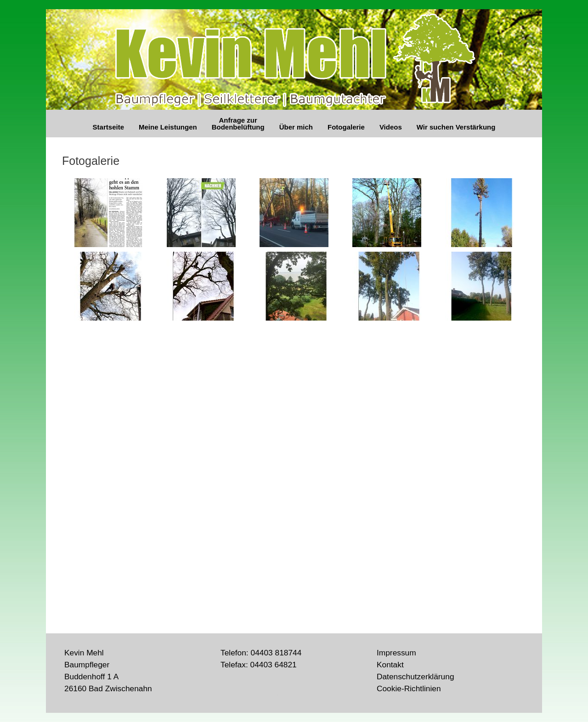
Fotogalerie (346, 127)
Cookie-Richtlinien (409, 688)
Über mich (296, 127)
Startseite (108, 127)
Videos (391, 127)
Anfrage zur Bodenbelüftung (238, 124)
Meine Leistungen (168, 127)
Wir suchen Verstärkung (456, 127)
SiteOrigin (313, 694)
